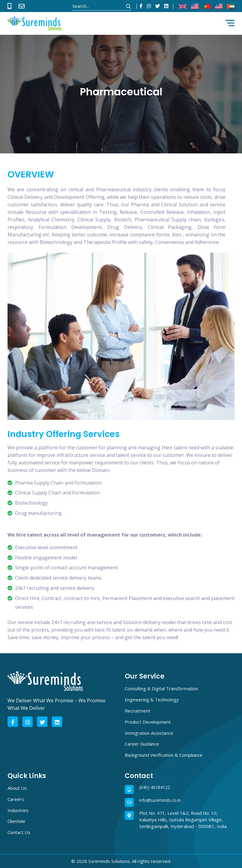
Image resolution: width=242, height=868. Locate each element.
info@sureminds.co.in (160, 800)
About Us (17, 788)
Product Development (148, 722)
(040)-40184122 (155, 788)
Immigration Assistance (149, 733)
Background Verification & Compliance (164, 755)
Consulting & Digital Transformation (161, 688)
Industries (18, 810)
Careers (16, 799)
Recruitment (138, 711)
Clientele (16, 821)
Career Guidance (142, 744)
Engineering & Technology (152, 700)
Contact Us (19, 832)
